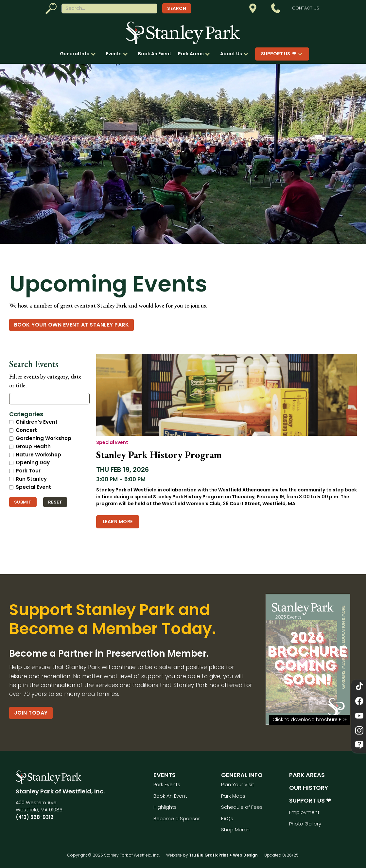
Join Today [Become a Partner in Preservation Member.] (31, 713)
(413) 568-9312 (35, 817)
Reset (55, 502)
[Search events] (49, 399)
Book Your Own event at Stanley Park (72, 325)
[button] (80, 54)
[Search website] (109, 9)
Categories (26, 414)
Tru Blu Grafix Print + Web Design (223, 855)
